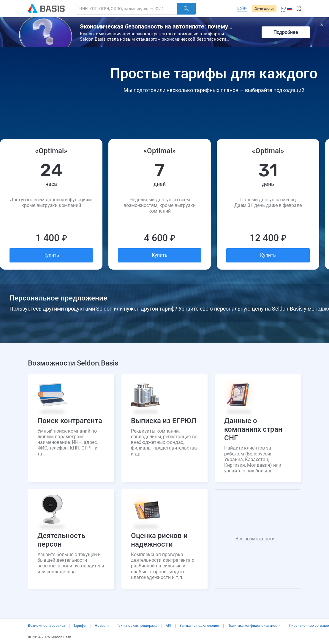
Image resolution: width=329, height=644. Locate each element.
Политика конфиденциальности (254, 626)
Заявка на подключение (199, 626)
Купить (51, 255)
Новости (102, 626)
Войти (242, 8)
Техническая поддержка (137, 626)
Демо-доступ (264, 8)
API (169, 626)
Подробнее (286, 32)
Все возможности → (258, 539)
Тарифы (80, 626)
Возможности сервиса (46, 626)
